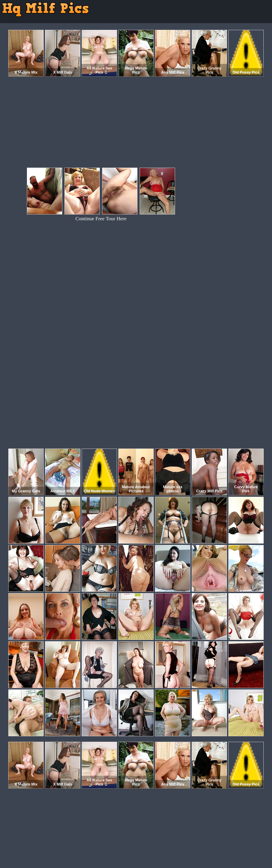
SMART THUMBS (144, 849)
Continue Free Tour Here (101, 219)
